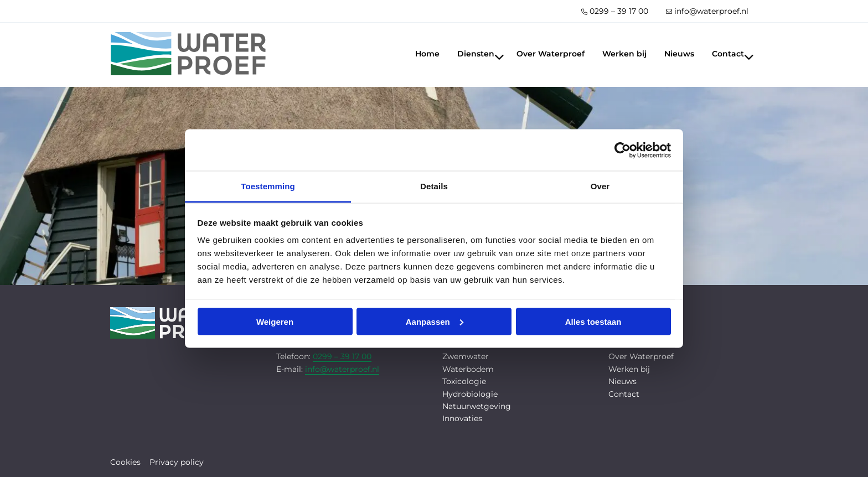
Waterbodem (468, 369)
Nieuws (679, 54)
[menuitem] (615, 11)
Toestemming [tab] (268, 186)
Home (427, 54)
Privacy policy (177, 462)
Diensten (481, 54)
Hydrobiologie (470, 394)
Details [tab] (434, 186)
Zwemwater (466, 356)
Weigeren (275, 321)
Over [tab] (600, 186)
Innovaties (462, 418)
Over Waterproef (551, 54)
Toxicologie (464, 381)
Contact (733, 54)
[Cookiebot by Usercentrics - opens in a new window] (622, 150)
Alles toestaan (593, 321)
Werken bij (624, 54)
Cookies (125, 462)
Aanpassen (435, 321)
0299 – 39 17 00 (615, 11)
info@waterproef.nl (707, 11)
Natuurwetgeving (477, 406)
